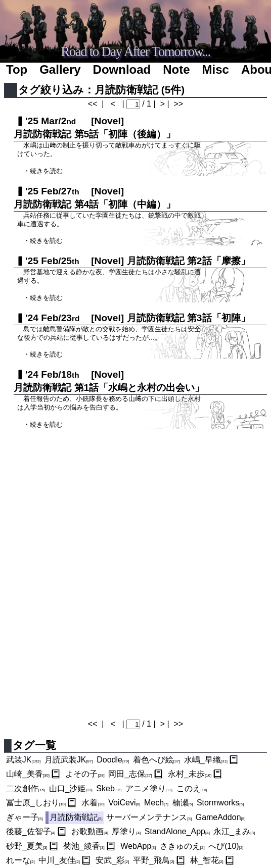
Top (17, 69)
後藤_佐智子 (31, 831)
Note (176, 69)
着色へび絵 (156, 760)
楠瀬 (183, 803)
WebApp (138, 846)
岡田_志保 (130, 774)
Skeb (109, 788)
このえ (192, 788)
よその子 (85, 774)
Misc (216, 69)
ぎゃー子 (25, 817)
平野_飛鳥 (154, 860)
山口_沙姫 (71, 788)
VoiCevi (124, 803)
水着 (93, 803)
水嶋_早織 (206, 760)
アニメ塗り (149, 788)
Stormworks (220, 803)
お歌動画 (90, 831)
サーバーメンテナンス (149, 817)
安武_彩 (112, 860)
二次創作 (26, 788)
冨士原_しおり (36, 803)
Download (122, 69)
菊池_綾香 (84, 846)
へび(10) (226, 846)
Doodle (113, 760)
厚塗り (126, 831)
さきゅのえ (182, 846)
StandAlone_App (177, 831)
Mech (156, 803)
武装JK (23, 760)
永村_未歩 (190, 774)
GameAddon (221, 817)
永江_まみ (234, 831)
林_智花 (207, 860)
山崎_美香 (28, 774)
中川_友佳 (59, 860)
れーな (20, 860)
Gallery (60, 69)
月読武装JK (69, 760)
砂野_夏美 (27, 846)
